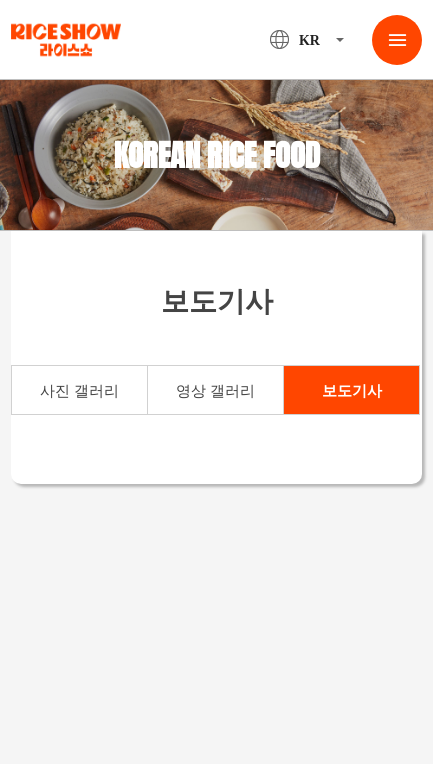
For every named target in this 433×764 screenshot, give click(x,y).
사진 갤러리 (79, 391)
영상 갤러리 (215, 391)
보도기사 (352, 391)
